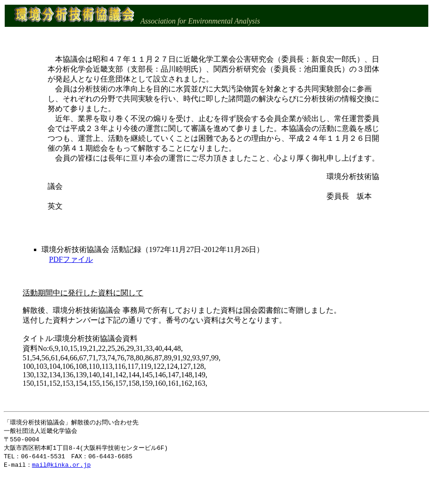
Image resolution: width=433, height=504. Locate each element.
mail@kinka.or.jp (61, 467)
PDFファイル (71, 259)
